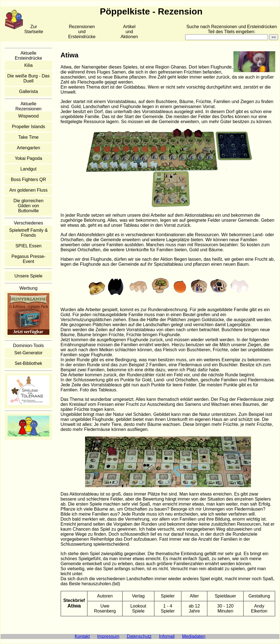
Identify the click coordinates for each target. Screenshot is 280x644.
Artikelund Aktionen (129, 32)
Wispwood (28, 116)
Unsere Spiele (29, 276)
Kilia (28, 65)
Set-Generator (28, 353)
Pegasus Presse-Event (28, 259)
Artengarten (28, 148)
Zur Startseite (34, 29)
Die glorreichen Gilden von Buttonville (28, 206)
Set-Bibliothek (29, 363)
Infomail (167, 636)
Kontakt (82, 636)
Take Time (29, 137)
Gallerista (28, 92)
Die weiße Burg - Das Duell (28, 78)
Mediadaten (194, 636)
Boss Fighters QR (28, 180)
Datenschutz (139, 636)
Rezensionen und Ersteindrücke (82, 32)
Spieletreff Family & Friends (28, 233)
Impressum (108, 636)
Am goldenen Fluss (29, 190)
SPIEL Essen (28, 246)
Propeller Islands (28, 127)
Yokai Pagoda (28, 158)
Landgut (28, 169)
